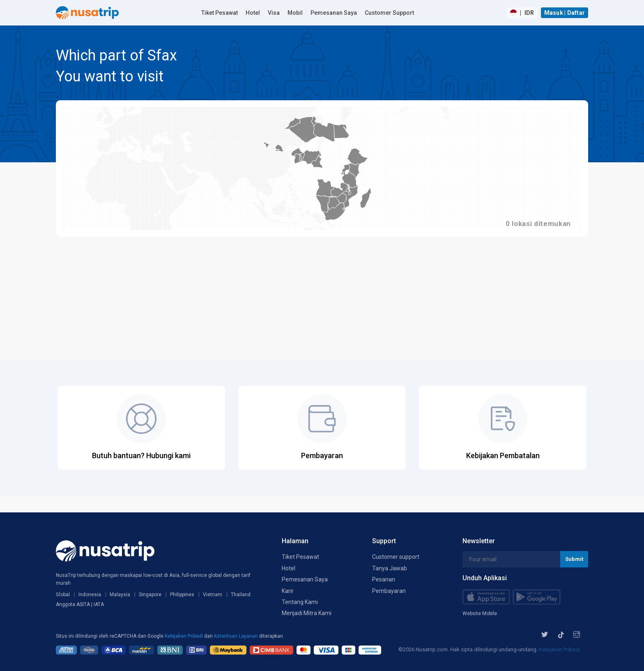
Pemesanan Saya (334, 13)
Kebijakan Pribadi (184, 636)
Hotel (253, 13)
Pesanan (384, 579)
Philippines (182, 595)
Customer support (396, 557)
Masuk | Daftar (565, 13)
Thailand (241, 595)
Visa (274, 13)
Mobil (295, 13)
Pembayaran (389, 591)
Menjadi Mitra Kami (307, 613)
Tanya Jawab (390, 568)
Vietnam (213, 595)
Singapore (150, 595)
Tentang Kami (300, 602)
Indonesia (90, 595)
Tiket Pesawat (220, 13)
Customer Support (389, 13)
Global (63, 595)
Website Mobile (480, 613)
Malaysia (120, 595)
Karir (288, 591)
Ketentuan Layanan (237, 636)
